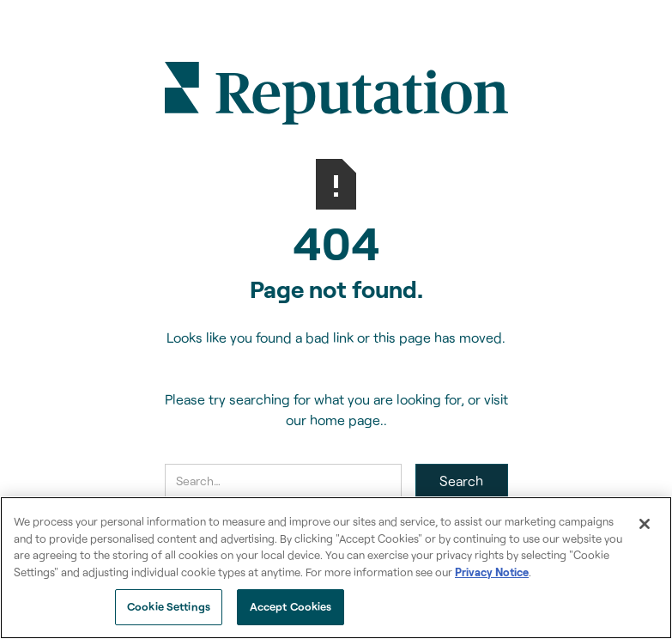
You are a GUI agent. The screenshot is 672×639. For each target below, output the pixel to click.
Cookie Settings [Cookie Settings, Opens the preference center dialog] (169, 606)
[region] (336, 568)
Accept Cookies (291, 606)
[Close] (645, 524)
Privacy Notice (492, 572)
